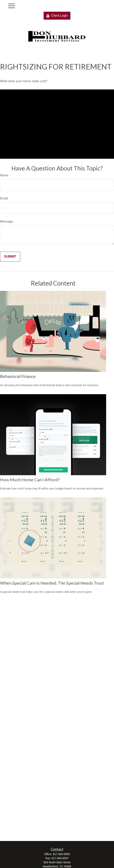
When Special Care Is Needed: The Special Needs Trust (52, 583)
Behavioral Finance (18, 376)
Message (6, 221)
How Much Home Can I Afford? (30, 480)
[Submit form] (10, 257)
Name (4, 175)
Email (4, 198)
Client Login (57, 16)
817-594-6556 (61, 854)
